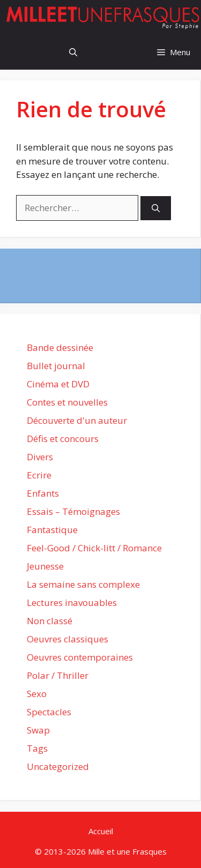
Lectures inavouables (72, 603)
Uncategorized (58, 766)
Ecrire (39, 475)
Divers (40, 457)
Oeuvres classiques (68, 639)
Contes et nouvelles (67, 402)
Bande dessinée (60, 347)
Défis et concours (63, 439)
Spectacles (49, 712)
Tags (37, 748)
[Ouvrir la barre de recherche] (73, 52)
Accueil (101, 831)
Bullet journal (56, 366)
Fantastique (52, 530)
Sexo (37, 694)
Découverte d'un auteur (77, 420)
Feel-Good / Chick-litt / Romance (94, 548)
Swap (38, 730)
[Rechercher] (156, 208)
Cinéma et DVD (58, 384)
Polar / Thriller (58, 675)
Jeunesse (45, 566)
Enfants (43, 493)
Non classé (50, 621)
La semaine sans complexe (83, 584)
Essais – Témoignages (73, 511)
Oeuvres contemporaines (80, 657)
